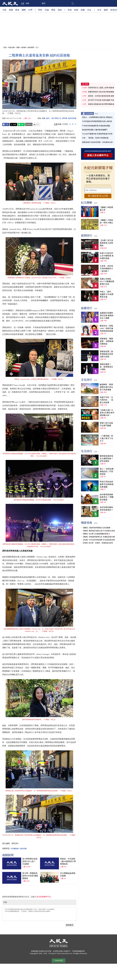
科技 (70, 10)
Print (36, 124)
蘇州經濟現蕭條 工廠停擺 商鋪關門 (95, 130)
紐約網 (24, 47)
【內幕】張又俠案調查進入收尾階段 (106, 243)
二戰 (52, 118)
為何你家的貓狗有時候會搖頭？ (106, 509)
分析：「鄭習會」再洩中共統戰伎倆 (95, 138)
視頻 (60, 10)
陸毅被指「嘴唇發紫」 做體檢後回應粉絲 (107, 341)
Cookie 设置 (58, 961)
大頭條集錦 (14, 849)
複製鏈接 (29, 124)
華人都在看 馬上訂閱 (98, 196)
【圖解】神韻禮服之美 (106, 209)
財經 (76, 10)
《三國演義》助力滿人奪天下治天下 (106, 438)
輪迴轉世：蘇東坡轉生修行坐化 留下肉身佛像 (106, 387)
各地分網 (11, 47)
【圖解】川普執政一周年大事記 (106, 221)
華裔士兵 (58, 118)
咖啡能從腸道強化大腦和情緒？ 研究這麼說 (106, 459)
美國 (11, 10)
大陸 (4, 10)
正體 (22, 3)
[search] (57, 3)
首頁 (5, 47)
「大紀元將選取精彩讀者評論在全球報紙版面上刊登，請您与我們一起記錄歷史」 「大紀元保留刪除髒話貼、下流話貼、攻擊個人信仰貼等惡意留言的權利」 (39, 914)
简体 (60, 124)
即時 (40, 10)
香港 (17, 10)
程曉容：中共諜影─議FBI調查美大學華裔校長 (68, 861)
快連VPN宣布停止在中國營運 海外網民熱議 (107, 256)
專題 (53, 10)
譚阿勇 (65, 118)
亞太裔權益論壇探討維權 (68, 875)
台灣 (30, 10)
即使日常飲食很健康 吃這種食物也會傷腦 (107, 484)
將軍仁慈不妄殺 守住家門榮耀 (106, 424)
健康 (106, 10)
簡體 (27, 3)
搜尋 (72, 3)
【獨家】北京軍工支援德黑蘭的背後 (95, 534)
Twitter (13, 124)
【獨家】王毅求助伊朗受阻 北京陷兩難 (96, 528)
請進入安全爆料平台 (98, 155)
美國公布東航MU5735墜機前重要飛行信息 (107, 281)
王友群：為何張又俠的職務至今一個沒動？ (106, 269)
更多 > (97, 114)
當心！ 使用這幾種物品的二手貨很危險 (107, 471)
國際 (24, 10)
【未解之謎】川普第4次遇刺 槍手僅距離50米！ (107, 413)
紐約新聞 (31, 47)
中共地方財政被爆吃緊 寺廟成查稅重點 (96, 126)
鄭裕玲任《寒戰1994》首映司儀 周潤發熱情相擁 (106, 328)
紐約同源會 (72, 118)
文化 (89, 10)
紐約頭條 (23, 849)
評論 (47, 10)
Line (21, 124)
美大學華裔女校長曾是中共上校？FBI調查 (30, 861)
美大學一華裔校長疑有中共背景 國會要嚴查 (30, 876)
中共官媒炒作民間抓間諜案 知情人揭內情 (97, 121)
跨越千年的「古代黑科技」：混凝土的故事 (106, 400)
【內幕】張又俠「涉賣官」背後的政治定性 (98, 543)
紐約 (48, 118)
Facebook (6, 124)
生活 (99, 10)
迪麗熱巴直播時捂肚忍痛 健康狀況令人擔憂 (107, 316)
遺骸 (44, 118)
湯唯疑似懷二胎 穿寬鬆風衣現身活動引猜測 (106, 354)
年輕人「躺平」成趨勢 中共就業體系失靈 (107, 294)
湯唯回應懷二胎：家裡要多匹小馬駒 (106, 367)
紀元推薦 (89, 113)
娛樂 (83, 10)
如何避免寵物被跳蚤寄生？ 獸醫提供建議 (107, 497)
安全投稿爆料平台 (44, 897)
